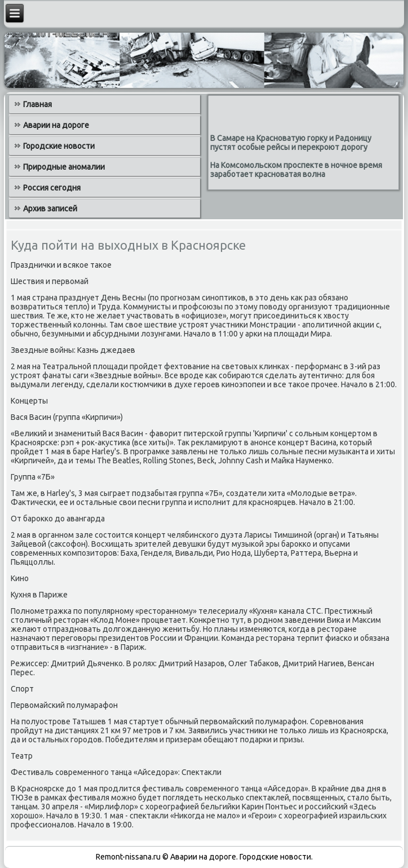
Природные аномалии (64, 167)
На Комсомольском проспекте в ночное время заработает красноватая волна (296, 170)
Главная (37, 104)
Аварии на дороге (56, 125)
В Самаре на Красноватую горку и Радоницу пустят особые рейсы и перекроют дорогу (291, 143)
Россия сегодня (52, 188)
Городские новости (59, 146)
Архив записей (50, 209)
